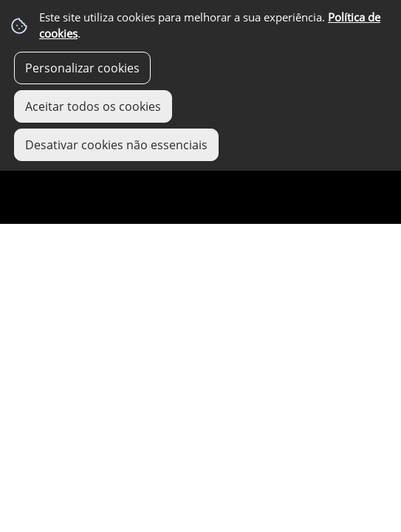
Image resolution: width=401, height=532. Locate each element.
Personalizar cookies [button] (82, 68)
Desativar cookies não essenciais (116, 145)
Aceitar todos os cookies (93, 106)
